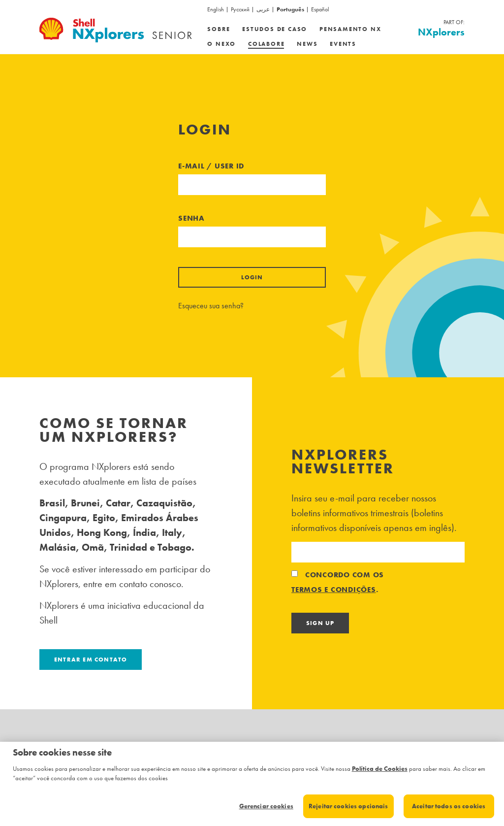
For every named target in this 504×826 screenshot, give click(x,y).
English (216, 10)
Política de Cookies (380, 769)
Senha (191, 218)
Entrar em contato (91, 660)
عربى (263, 10)
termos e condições (334, 590)
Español (320, 10)
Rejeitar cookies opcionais (348, 806)
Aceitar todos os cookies (449, 806)
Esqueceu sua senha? (211, 306)
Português (290, 10)
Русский (240, 10)
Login (252, 277)
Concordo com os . (338, 583)
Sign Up (320, 623)
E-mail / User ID (211, 166)
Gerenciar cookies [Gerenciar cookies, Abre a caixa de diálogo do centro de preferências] (266, 806)
